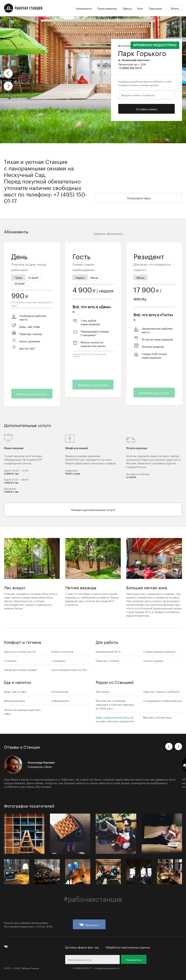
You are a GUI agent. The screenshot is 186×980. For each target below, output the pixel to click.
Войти (175, 8)
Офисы (127, 8)
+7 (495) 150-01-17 (82, 968)
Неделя (80, 277)
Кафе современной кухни (113, 717)
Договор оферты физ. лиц (82, 947)
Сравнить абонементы (108, 233)
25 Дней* (20, 283)
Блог (140, 8)
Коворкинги (84, 8)
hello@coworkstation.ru (107, 968)
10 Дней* (34, 277)
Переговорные (107, 8)
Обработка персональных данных (128, 947)
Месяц (94, 277)
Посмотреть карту (139, 198)
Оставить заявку (147, 109)
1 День (18, 277)
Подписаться (134, 960)
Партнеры (155, 8)
